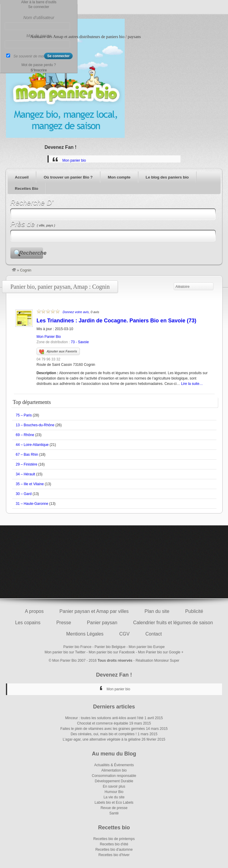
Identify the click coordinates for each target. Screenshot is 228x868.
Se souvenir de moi (29, 56)
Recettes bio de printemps (114, 839)
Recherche (31, 253)
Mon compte (119, 177)
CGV (125, 634)
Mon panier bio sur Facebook (112, 652)
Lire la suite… (192, 384)
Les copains (28, 623)
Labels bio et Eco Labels (114, 803)
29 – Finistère (27, 464)
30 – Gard (24, 494)
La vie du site (114, 797)
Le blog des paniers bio (167, 177)
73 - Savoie (80, 342)
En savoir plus (114, 786)
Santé (114, 813)
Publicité (194, 611)
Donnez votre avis (76, 312)
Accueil (22, 177)
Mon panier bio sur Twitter (65, 652)
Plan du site (157, 611)
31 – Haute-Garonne (32, 504)
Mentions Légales (85, 634)
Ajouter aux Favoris (58, 352)
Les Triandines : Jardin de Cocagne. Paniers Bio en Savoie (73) (116, 321)
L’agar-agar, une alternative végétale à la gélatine (102, 739)
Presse (64, 623)
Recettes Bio (27, 189)
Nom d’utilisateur (39, 18)
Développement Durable (114, 781)
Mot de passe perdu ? (39, 65)
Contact (154, 634)
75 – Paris (24, 415)
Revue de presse (114, 808)
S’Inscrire (39, 70)
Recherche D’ (32, 203)
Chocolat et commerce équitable (103, 723)
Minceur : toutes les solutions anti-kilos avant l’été (104, 718)
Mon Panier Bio (49, 337)
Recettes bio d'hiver (114, 855)
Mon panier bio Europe (147, 647)
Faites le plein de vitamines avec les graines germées (103, 729)
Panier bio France (77, 647)
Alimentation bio (114, 770)
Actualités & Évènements (114, 765)
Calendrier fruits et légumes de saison (173, 623)
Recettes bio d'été (114, 844)
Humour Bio (114, 792)
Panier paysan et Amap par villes (94, 611)
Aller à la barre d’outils (39, 2)
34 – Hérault (25, 474)
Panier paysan (102, 623)
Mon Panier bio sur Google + (161, 652)
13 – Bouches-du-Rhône (35, 425)
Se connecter (39, 7)
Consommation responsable (114, 776)
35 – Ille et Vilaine (30, 484)
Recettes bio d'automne (114, 850)
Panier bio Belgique (110, 647)
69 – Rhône (25, 435)
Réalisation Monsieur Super (157, 661)
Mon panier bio (74, 160)
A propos (34, 611)
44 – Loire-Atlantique (32, 445)
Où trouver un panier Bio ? (68, 177)
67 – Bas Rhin (27, 455)
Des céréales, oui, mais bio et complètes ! (104, 734)
